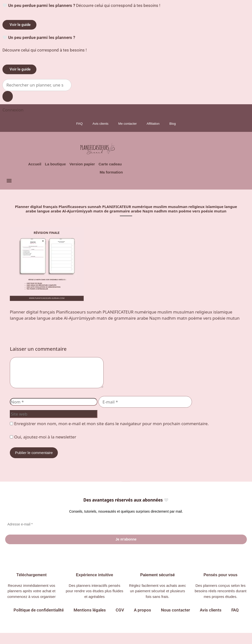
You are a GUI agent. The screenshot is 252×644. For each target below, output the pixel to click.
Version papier (78, 165)
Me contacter (128, 124)
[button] (9, 185)
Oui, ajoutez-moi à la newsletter (43, 447)
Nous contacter (175, 621)
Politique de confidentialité (39, 621)
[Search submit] (8, 96)
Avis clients (101, 124)
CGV (120, 621)
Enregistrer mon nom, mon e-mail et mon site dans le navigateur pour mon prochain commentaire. (111, 434)
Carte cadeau (109, 165)
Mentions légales (90, 621)
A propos (142, 621)
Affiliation (153, 124)
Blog (173, 124)
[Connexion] (13, 110)
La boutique (49, 165)
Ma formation (111, 176)
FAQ (79, 124)
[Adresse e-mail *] (126, 535)
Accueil (26, 165)
